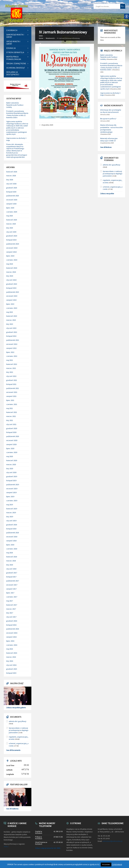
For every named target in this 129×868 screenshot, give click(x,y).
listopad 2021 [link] (11, 384)
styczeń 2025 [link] (11, 232)
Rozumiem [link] (106, 865)
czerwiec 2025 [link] (12, 212)
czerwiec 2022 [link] (12, 356)
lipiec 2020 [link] (10, 448)
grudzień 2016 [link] (12, 621)
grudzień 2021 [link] (12, 380)
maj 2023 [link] (10, 312)
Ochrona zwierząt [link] (16, 68)
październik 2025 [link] (13, 196)
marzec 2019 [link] (11, 513)
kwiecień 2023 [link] (12, 316)
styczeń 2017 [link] (11, 617)
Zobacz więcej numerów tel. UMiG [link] (48, 848)
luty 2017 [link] (10, 613)
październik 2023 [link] (13, 292)
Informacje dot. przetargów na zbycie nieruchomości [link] (111, 111)
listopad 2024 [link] (11, 240)
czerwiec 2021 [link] (12, 404)
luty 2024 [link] (10, 276)
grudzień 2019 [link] (12, 476)
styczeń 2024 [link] (11, 280)
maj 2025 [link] (10, 216)
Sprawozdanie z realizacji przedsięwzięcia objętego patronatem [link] (19, 730)
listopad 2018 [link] (11, 529)
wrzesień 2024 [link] (12, 248)
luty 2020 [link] (10, 469)
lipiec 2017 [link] (10, 593)
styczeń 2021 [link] (11, 424)
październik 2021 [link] (13, 388)
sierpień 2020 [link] (11, 444)
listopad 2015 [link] (11, 673)
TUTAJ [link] (6, 847)
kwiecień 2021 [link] (12, 412)
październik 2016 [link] (13, 629)
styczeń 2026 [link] (11, 184)
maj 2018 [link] (10, 553)
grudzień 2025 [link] (12, 188)
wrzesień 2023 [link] (12, 296)
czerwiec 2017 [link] (12, 597)
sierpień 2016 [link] (11, 637)
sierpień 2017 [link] (11, 589)
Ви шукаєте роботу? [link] (108, 119)
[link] (16, 13)
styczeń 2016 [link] (11, 665)
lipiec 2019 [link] (10, 497)
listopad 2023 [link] (11, 288)
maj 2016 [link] (10, 649)
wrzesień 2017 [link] (12, 585)
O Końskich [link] (12, 30)
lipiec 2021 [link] (10, 400)
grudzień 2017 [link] (12, 573)
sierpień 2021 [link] (11, 396)
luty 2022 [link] (10, 372)
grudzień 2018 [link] (12, 525)
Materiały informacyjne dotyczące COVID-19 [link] (109, 140)
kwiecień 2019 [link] (12, 509)
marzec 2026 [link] (11, 176)
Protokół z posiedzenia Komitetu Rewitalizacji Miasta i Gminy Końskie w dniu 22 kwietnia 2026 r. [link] (17, 114)
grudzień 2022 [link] (12, 332)
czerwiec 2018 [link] (12, 549)
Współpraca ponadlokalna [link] (14, 58)
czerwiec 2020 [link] (12, 452)
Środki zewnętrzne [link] (16, 63)
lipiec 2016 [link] (10, 641)
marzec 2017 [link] (11, 609)
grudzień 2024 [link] (12, 236)
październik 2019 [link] (13, 485)
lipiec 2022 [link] (10, 352)
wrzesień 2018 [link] (12, 537)
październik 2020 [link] (13, 436)
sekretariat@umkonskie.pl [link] (112, 841)
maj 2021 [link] (10, 408)
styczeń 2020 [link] (11, 472)
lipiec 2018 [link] (10, 545)
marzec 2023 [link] (11, 320)
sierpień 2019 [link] (11, 492)
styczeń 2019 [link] (11, 521)
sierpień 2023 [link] (11, 300)
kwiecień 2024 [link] (12, 268)
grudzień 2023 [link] (12, 284)
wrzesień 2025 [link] (12, 200)
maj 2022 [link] (10, 360)
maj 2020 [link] (10, 456)
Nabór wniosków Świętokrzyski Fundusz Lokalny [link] (15, 105)
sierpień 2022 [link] (11, 348)
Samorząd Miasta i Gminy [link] (15, 36)
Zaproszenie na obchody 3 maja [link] (16, 139)
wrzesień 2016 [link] (12, 633)
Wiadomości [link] (50, 38)
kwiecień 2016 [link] (12, 653)
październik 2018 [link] (13, 533)
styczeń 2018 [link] (11, 569)
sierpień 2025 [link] (11, 204)
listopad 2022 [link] (11, 336)
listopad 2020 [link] (11, 432)
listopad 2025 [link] (11, 192)
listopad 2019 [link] (11, 480)
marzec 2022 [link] (11, 368)
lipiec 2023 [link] (10, 304)
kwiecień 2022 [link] (12, 364)
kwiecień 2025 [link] (12, 220)
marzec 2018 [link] (11, 561)
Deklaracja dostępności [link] (13, 73)
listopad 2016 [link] (11, 625)
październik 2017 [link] (13, 581)
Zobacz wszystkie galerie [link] (16, 708)
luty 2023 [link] (10, 324)
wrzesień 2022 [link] (12, 344)
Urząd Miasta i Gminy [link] (13, 43)
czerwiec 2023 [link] (12, 308)
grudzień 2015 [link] (12, 669)
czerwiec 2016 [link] (12, 645)
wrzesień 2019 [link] (12, 489)
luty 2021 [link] (10, 420)
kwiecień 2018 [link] (12, 557)
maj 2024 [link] (10, 264)
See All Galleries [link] (12, 809)
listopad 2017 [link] (11, 577)
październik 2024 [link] (13, 244)
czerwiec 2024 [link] (12, 260)
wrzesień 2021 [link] (12, 392)
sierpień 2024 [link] (11, 252)
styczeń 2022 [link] (11, 376)
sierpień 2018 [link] (11, 541)
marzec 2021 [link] (11, 416)
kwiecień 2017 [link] (12, 605)
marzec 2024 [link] (11, 272)
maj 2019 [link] (10, 505)
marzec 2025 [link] (11, 224)
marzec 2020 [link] (11, 464)
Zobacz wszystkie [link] (107, 194)
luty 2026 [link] (10, 180)
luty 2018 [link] (10, 565)
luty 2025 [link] (10, 228)
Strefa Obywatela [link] (15, 52)
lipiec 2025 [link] (10, 208)
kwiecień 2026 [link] (12, 172)
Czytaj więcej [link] (117, 864)
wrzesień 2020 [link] (12, 440)
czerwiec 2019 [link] (12, 501)
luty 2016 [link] (10, 661)
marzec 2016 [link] (11, 657)
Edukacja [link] (11, 48)
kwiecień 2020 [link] (12, 460)
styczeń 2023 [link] (11, 328)
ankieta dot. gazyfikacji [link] (18, 721)
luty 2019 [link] (10, 517)
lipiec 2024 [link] (10, 256)
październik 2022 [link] (13, 340)
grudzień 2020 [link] (12, 428)
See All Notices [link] (106, 147)
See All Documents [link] (13, 750)
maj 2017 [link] (10, 601)
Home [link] (41, 38)
